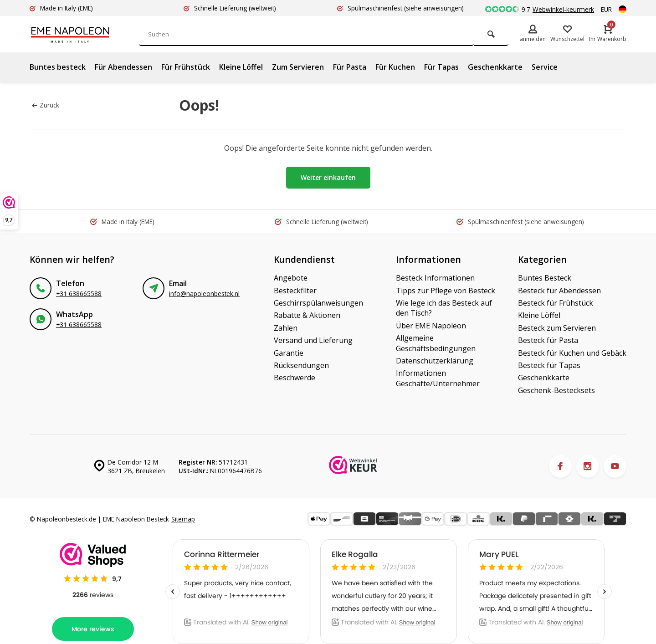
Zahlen (286, 328)
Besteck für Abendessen (559, 291)
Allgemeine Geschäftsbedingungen (436, 343)
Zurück (46, 105)
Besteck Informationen (435, 278)
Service (545, 67)
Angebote (291, 278)
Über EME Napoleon (431, 326)
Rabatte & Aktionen (307, 315)
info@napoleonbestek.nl (204, 294)
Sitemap (183, 519)
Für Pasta (350, 67)
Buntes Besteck (545, 278)
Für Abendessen (123, 67)
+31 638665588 (79, 294)
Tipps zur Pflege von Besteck (446, 291)
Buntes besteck (58, 67)
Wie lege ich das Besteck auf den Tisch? (444, 308)
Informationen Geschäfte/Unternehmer (438, 378)
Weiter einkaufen (328, 177)
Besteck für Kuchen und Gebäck (572, 353)
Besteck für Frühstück (556, 303)
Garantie (289, 353)
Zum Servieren (298, 67)
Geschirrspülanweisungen (318, 303)
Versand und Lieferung (313, 340)
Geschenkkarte (495, 67)
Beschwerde (295, 378)
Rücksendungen (301, 365)
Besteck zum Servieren (557, 328)
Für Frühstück (186, 67)
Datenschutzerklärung (435, 361)
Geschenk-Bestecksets (556, 390)
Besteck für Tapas (549, 365)
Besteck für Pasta (548, 340)
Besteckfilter (295, 291)
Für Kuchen (395, 67)
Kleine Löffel (241, 67)
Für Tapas (441, 67)
